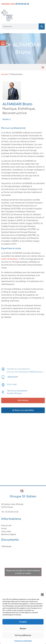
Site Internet (23, 400)
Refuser (23, 629)
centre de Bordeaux (10, 259)
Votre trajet (12, 384)
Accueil (4, 74)
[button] (42, 595)
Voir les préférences (23, 635)
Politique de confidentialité (23, 641)
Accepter (23, 622)
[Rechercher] (42, 27)
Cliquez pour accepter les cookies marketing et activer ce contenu (23, 572)
